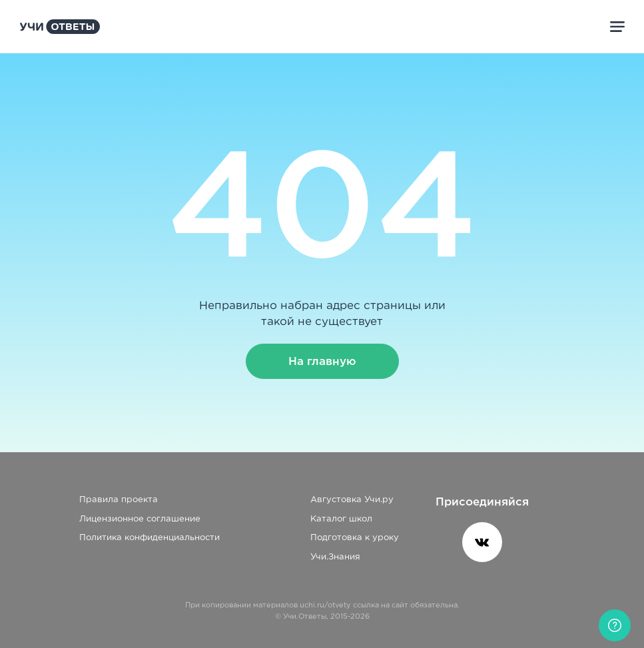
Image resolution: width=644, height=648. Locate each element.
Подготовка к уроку (355, 538)
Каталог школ (341, 519)
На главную (322, 361)
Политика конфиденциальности (150, 538)
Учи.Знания (335, 557)
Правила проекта (119, 500)
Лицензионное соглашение (140, 519)
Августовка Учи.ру (352, 500)
